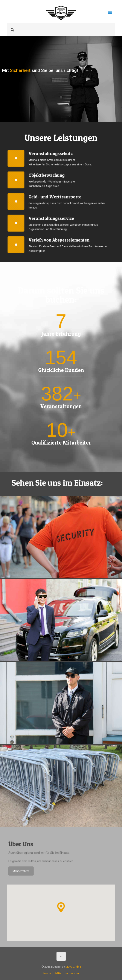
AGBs (58, 973)
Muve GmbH (73, 967)
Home (47, 973)
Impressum (72, 973)
